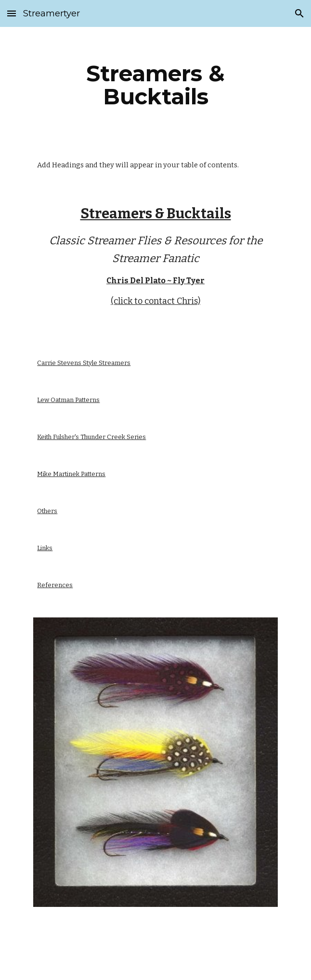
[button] (12, 13)
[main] (155, 85)
